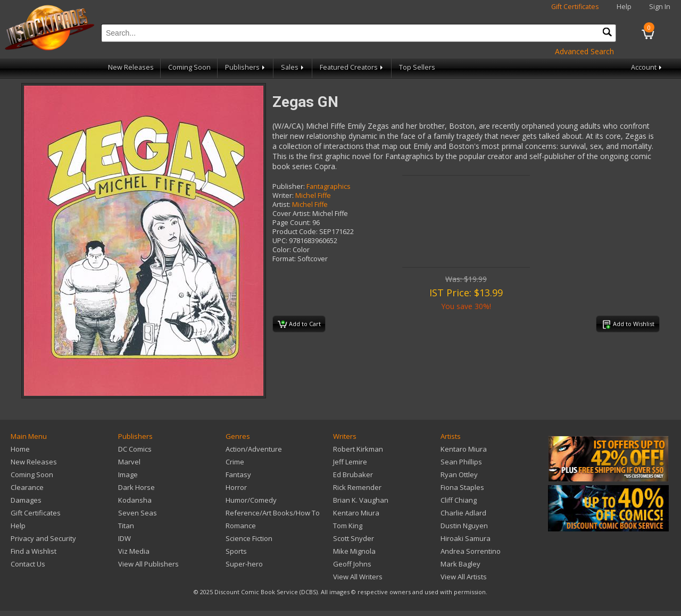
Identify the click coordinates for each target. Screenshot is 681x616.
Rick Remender (357, 487)
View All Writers (358, 577)
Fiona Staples (462, 487)
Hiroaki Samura (466, 538)
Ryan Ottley (459, 475)
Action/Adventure (254, 449)
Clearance (27, 487)
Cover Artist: (292, 214)
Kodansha (135, 500)
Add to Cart (299, 324)
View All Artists (464, 577)
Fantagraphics (329, 186)
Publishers (246, 67)
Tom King (348, 526)
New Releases (131, 67)
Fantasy (238, 475)
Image (128, 475)
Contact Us (28, 564)
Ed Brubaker (353, 475)
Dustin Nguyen (464, 526)
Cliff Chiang (459, 500)
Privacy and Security (43, 538)
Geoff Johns (352, 564)
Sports (236, 551)
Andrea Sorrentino (471, 551)
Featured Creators (352, 67)
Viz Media (134, 551)
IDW (124, 538)
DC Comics (135, 449)
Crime (235, 462)
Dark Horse (136, 487)
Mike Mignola (354, 551)
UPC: (280, 241)
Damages (26, 500)
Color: (282, 250)
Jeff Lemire (350, 462)
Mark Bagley (460, 564)
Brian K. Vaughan (361, 500)
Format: (284, 259)
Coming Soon (189, 67)
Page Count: (292, 223)
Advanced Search (584, 51)
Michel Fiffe (313, 195)
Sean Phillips (461, 462)
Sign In (660, 7)
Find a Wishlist (34, 551)
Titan (126, 526)
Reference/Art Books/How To (273, 513)
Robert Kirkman (358, 449)
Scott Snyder (354, 538)
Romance (241, 526)
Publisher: (289, 186)
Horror (236, 487)
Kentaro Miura (356, 513)
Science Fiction (249, 538)
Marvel (129, 462)
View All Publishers (148, 564)
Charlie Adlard (463, 513)
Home (20, 449)
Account (647, 67)
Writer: (283, 195)
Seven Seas (138, 513)
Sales (293, 67)
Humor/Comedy (251, 500)
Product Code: (295, 232)
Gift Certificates (575, 7)
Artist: (281, 205)
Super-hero (244, 564)
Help (624, 7)
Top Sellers (417, 67)
